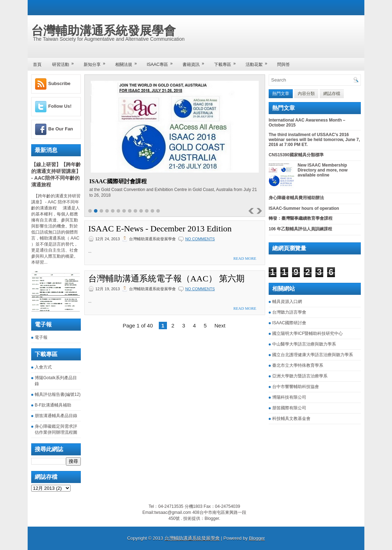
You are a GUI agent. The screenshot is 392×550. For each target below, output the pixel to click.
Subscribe (59, 83)
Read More (245, 258)
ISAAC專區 (162, 62)
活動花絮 (259, 62)
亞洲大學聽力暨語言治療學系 (300, 376)
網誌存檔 (332, 94)
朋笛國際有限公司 (289, 408)
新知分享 (97, 62)
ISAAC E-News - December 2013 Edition (160, 229)
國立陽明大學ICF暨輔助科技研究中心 (307, 333)
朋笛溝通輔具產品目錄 (56, 416)
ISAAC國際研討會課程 (118, 181)
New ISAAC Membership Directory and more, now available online (323, 170)
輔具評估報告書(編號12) (58, 394)
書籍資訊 (196, 62)
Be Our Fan (61, 129)
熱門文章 (281, 94)
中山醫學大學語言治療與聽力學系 (304, 344)
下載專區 (227, 62)
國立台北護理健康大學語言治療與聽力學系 (313, 355)
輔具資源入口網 (287, 302)
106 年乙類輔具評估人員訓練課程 (300, 229)
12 (152, 211)
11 (147, 211)
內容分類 (306, 94)
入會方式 (43, 367)
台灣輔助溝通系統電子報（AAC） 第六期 (166, 279)
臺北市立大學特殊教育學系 (298, 365)
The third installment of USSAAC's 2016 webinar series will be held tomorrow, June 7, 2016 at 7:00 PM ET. (314, 140)
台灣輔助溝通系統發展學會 (103, 30)
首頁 (37, 64)
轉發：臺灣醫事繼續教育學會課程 (301, 218)
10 (141, 211)
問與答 (284, 64)
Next (220, 325)
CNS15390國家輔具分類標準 (296, 155)
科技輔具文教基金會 (291, 419)
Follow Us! (60, 106)
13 (158, 211)
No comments (200, 239)
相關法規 (128, 62)
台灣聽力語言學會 (289, 312)
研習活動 (65, 62)
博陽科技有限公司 (289, 397)
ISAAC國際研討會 (289, 323)
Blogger (212, 518)
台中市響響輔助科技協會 (296, 387)
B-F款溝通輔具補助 (53, 405)
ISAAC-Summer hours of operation (304, 208)
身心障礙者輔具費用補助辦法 (296, 198)
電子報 (41, 337)
